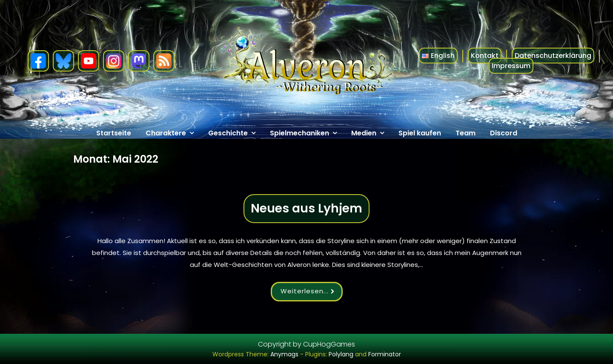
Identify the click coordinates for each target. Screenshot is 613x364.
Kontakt (485, 56)
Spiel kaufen (420, 133)
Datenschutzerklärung (553, 56)
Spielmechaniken (299, 133)
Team (465, 133)
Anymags (284, 354)
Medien (364, 133)
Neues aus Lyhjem (306, 208)
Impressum (511, 66)
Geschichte (228, 133)
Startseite (114, 133)
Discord (504, 133)
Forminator (385, 354)
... (329, 291)
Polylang (341, 354)
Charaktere (166, 133)
